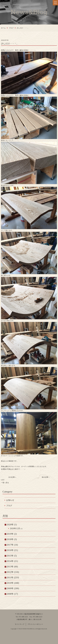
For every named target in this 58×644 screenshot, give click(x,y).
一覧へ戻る (5, 481)
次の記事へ (12, 477)
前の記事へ (46, 477)
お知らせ (10, 500)
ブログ (9, 506)
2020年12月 (15, 528)
